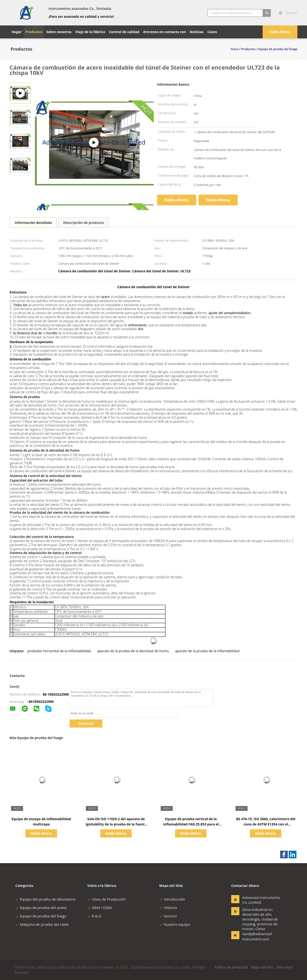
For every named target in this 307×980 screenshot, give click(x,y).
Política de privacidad (231, 967)
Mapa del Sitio (262, 967)
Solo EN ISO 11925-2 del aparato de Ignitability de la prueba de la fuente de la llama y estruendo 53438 (116, 824)
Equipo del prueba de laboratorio (45, 899)
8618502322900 (41, 702)
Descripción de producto (83, 223)
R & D (94, 916)
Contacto (86, 723)
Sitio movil (285, 967)
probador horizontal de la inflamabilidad (59, 651)
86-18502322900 (56, 694)
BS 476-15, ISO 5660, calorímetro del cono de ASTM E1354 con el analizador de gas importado (266, 824)
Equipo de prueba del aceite (41, 908)
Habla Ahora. (280, 32)
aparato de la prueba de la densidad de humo (133, 651)
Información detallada (33, 223)
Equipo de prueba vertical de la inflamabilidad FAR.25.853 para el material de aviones (191, 824)
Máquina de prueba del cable (42, 924)
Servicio (168, 916)
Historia (168, 908)
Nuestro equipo (175, 924)
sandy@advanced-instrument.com (257, 936)
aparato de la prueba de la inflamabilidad (207, 651)
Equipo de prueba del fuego (41, 916)
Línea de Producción (107, 899)
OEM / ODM (100, 908)
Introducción (172, 899)
